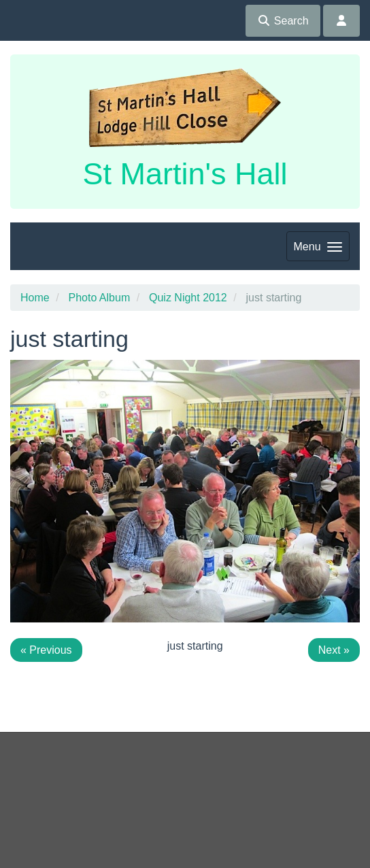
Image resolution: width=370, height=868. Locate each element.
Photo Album (99, 298)
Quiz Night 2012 (188, 298)
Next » (334, 650)
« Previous (46, 650)
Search (283, 21)
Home (35, 298)
